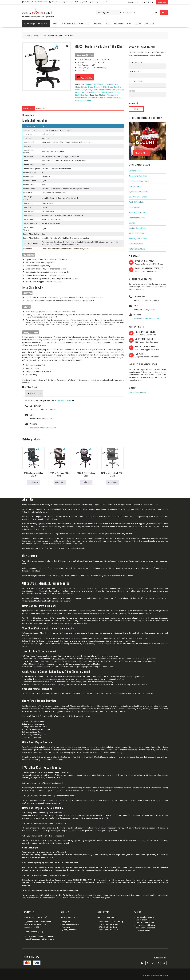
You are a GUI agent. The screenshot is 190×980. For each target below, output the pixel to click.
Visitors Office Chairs (137, 248)
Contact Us (149, 23)
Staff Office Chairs (82, 95)
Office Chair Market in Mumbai (100, 97)
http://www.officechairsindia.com (146, 318)
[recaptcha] (133, 103)
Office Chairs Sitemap (137, 392)
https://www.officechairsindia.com (43, 427)
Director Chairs (87, 87)
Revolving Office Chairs (111, 92)
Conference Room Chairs (139, 181)
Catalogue (97, 23)
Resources (119, 23)
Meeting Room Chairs (137, 228)
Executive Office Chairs (138, 196)
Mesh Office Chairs (94, 92)
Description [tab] (28, 108)
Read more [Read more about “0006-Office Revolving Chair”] (86, 482)
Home (55, 23)
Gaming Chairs (92, 89)
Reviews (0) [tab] (40, 108)
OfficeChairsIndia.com (145, 693)
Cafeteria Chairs (135, 170)
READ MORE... (142, 153)
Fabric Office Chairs (136, 202)
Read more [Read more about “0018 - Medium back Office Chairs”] (112, 482)
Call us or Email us (64, 400)
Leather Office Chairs (137, 217)
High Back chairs (59, 658)
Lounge (132, 222)
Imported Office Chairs (108, 89)
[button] (67, 46)
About (108, 23)
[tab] (34, 393)
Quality (138, 23)
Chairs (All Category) (35, 23)
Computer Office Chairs (94, 84)
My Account (162, 2)
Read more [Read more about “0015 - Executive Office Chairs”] (34, 482)
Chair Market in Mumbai (104, 95)
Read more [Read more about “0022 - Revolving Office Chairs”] (60, 482)
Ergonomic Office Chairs (103, 87)
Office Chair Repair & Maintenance (75, 23)
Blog (129, 23)
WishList (131, 2)
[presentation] (34, 393)
